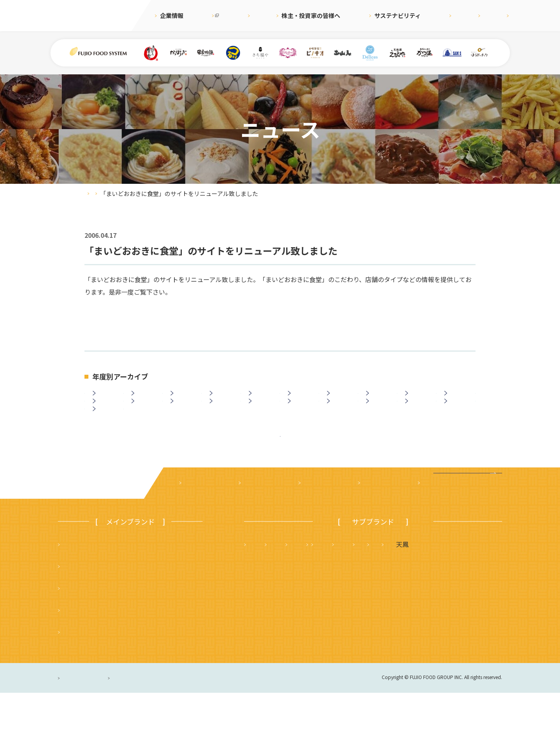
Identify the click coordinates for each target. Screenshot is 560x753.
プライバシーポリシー (90, 738)
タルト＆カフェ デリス (284, 626)
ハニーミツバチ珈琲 (336, 648)
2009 (301, 421)
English (459, 15)
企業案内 (195, 543)
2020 (301, 399)
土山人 (443, 626)
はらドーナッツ (271, 648)
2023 (184, 399)
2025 (106, 399)
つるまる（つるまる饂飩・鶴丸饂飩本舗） (122, 648)
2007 (379, 421)
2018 (379, 399)
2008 (340, 421)
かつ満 (438, 604)
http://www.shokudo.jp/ (120, 317)
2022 (223, 399)
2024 (145, 399)
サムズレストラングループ (376, 626)
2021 (262, 399)
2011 (223, 421)
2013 (145, 421)
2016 (458, 399)
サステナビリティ (374, 15)
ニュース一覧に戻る (280, 486)
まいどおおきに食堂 (91, 604)
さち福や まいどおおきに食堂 (364, 604)
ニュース (253, 15)
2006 (418, 421)
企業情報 (172, 15)
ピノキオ (75, 692)
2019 (340, 399)
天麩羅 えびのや (274, 604)
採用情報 (423, 15)
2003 (106, 442)
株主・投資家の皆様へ (308, 15)
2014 (106, 421)
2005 (458, 421)
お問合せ (495, 15)
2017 (418, 399)
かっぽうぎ (79, 670)
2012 (184, 421)
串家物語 (75, 626)
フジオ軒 (480, 604)
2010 (262, 421)
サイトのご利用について (198, 738)
